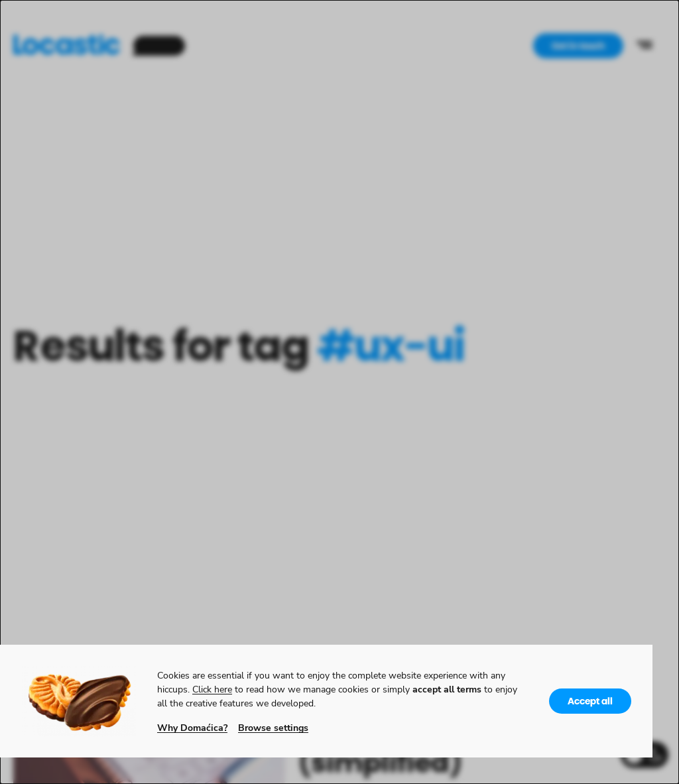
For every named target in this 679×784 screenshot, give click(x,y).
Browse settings (273, 727)
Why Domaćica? (192, 727)
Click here (212, 689)
